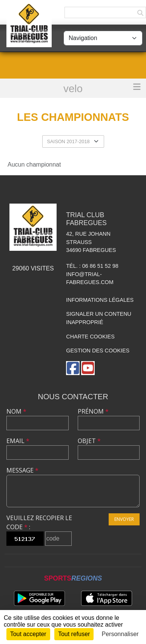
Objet (89, 441)
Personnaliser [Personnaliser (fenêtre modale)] (120, 634)
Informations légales (100, 300)
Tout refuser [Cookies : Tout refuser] (74, 634)
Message (22, 470)
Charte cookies (90, 337)
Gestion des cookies (98, 351)
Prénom (93, 411)
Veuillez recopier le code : (39, 522)
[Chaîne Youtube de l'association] (88, 368)
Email (18, 441)
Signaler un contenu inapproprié (99, 318)
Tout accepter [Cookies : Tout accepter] (28, 634)
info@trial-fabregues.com (90, 278)
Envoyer (124, 519)
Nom (16, 411)
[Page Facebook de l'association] (73, 368)
